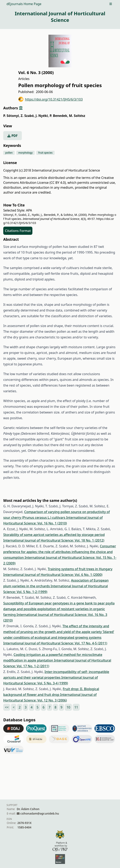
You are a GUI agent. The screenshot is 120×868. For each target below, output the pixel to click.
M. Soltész (77, 116)
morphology (25, 153)
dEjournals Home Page (24, 4)
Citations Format (18, 231)
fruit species (45, 153)
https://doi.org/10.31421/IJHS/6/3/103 (51, 99)
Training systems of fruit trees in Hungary (80, 569)
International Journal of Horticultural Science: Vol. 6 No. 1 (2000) (53, 575)
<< (7, 707)
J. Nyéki (42, 116)
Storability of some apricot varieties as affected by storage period (54, 535)
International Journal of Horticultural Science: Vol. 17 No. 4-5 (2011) (55, 643)
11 (76, 707)
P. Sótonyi (12, 116)
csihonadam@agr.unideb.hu (40, 813)
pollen (9, 153)
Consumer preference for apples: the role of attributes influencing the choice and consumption (60, 552)
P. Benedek (59, 116)
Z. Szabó (28, 116)
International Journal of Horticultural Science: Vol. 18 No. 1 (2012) (54, 540)
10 (68, 707)
